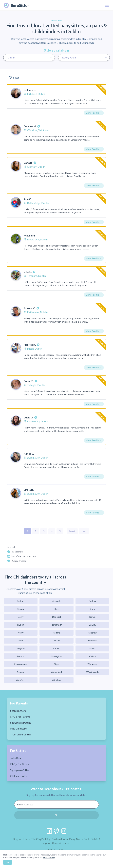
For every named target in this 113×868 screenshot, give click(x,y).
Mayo (92, 648)
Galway (92, 625)
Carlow (92, 601)
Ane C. (28, 199)
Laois (21, 641)
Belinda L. (30, 90)
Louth (56, 648)
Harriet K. (30, 345)
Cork (92, 609)
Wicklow (56, 680)
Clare (56, 609)
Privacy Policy (49, 857)
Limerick (92, 641)
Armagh (56, 601)
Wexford (21, 680)
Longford (21, 648)
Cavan (21, 609)
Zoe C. (28, 272)
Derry (21, 617)
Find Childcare (18, 728)
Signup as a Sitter (20, 770)
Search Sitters (18, 711)
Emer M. (29, 381)
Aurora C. (30, 308)
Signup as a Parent (20, 723)
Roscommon (21, 664)
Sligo (56, 664)
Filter (14, 78)
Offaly (92, 656)
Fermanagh (56, 625)
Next (72, 531)
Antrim (21, 601)
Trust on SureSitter (21, 734)
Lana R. (28, 163)
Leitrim (56, 641)
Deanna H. (30, 126)
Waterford (56, 672)
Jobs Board (17, 758)
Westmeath (92, 672)
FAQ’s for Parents (20, 717)
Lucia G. (29, 417)
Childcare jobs (18, 776)
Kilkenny (92, 633)
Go (57, 815)
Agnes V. (29, 454)
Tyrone (21, 672)
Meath (21, 656)
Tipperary (92, 664)
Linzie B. (29, 490)
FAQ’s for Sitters (20, 764)
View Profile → (94, 113)
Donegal (56, 617)
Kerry (21, 633)
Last (84, 531)
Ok (8, 862)
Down (92, 617)
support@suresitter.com (56, 843)
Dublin (21, 625)
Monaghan (56, 656)
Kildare (56, 633)
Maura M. (30, 235)
